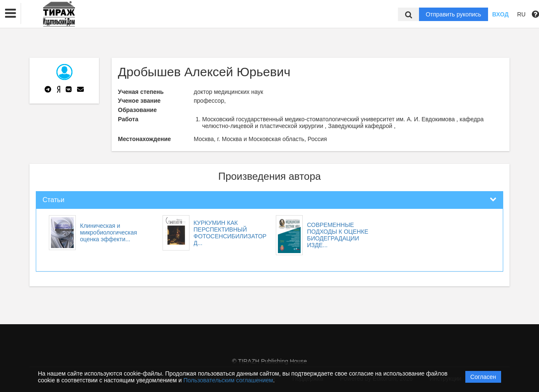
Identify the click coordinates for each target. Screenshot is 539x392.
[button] (11, 13)
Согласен (483, 377)
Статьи (53, 200)
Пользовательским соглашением (228, 380)
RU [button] (521, 14)
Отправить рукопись (454, 14)
